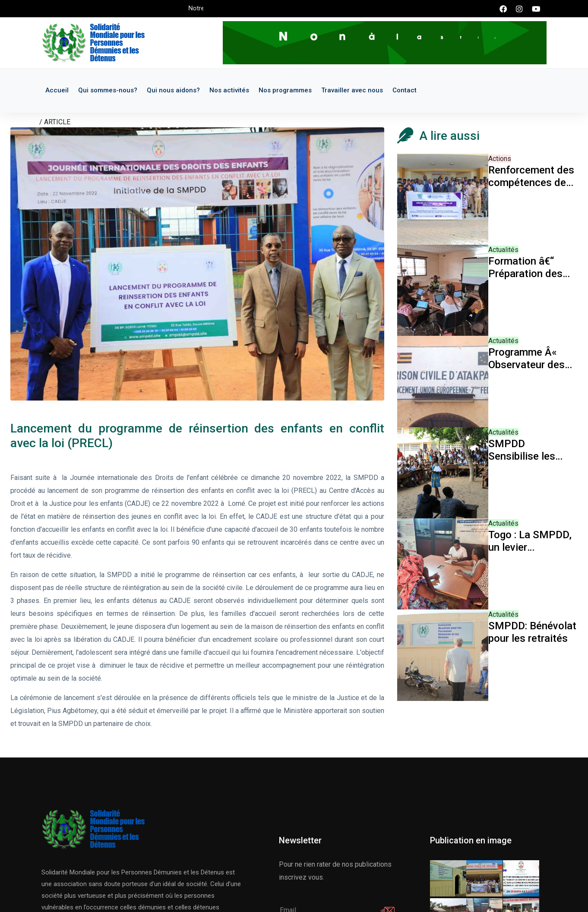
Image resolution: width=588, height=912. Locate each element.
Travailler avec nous (352, 90)
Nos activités (229, 90)
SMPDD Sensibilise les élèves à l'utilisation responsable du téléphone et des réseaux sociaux (527, 450)
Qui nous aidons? (173, 90)
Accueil (57, 90)
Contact (405, 90)
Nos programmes (285, 90)
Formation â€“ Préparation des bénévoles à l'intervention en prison (525, 268)
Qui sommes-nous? (108, 90)
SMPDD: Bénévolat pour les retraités (532, 632)
